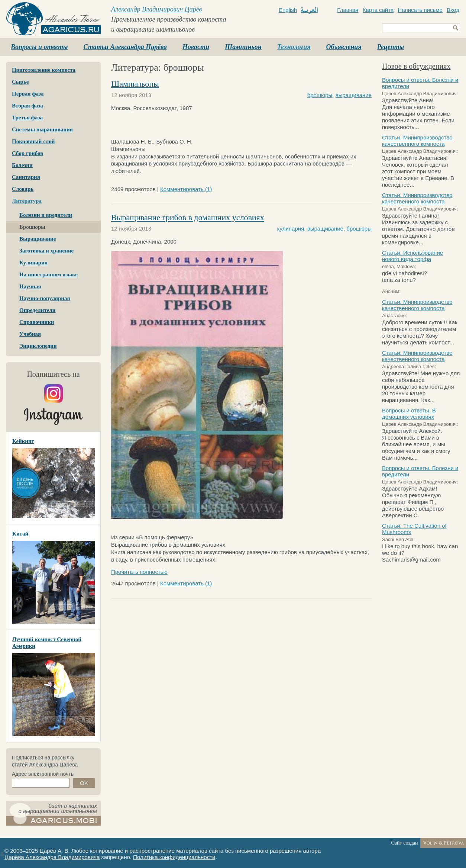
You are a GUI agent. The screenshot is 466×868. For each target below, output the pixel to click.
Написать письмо (420, 10)
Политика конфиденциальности (174, 857)
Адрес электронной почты (43, 774)
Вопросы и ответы (39, 47)
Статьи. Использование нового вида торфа (412, 256)
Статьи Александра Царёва (125, 47)
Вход (453, 10)
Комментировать (186, 189)
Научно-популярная (45, 298)
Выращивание (38, 239)
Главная (348, 10)
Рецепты (390, 47)
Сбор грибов (27, 153)
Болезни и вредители (46, 215)
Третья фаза (27, 118)
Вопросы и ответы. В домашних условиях (409, 414)
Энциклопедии (38, 346)
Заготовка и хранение (46, 251)
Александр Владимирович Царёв (156, 9)
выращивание (354, 95)
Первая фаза (28, 94)
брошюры (320, 95)
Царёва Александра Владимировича (52, 857)
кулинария (291, 229)
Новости (196, 47)
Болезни (22, 165)
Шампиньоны (135, 84)
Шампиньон (243, 47)
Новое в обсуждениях (416, 66)
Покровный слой (33, 141)
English (288, 10)
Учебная (30, 334)
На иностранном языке (48, 274)
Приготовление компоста (44, 70)
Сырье (20, 82)
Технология (294, 47)
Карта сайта (378, 10)
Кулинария (33, 263)
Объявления (344, 47)
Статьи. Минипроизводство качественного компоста (417, 141)
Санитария (26, 177)
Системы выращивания (42, 129)
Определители (38, 310)
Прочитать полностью (139, 572)
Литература (27, 201)
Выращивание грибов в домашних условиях (188, 217)
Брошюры (32, 227)
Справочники (37, 322)
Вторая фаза (27, 106)
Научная (30, 286)
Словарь (23, 189)
